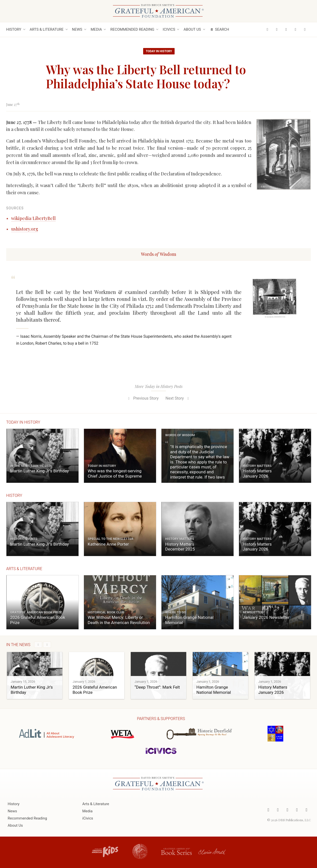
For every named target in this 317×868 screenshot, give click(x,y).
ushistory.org (25, 229)
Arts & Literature (47, 29)
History (14, 29)
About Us (192, 29)
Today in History (159, 51)
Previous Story (143, 398)
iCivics (169, 29)
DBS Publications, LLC (295, 820)
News (77, 29)
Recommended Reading (132, 29)
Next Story (178, 398)
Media (96, 29)
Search (219, 29)
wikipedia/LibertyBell (33, 218)
